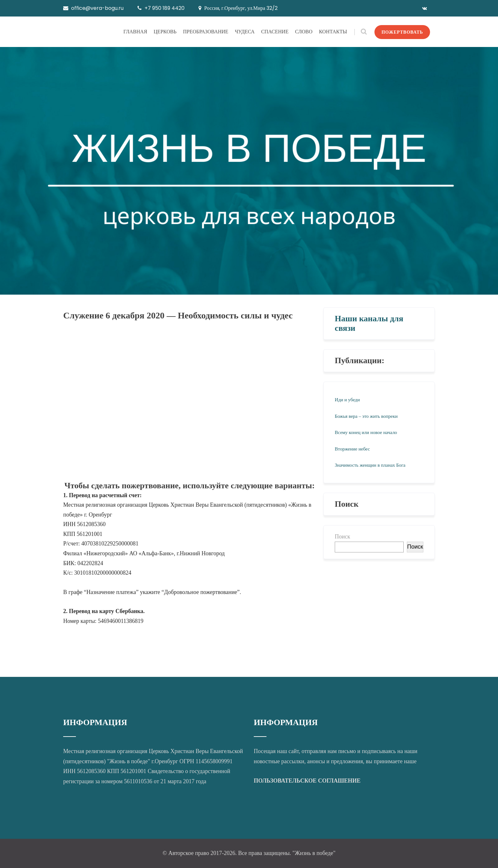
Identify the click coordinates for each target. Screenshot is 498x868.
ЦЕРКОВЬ (165, 32)
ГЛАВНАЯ (135, 32)
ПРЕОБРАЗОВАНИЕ (206, 32)
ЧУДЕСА (245, 32)
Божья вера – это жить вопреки (366, 416)
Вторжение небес (352, 449)
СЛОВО (304, 32)
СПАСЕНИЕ (275, 32)
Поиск (342, 537)
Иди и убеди (347, 400)
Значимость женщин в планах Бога (370, 465)
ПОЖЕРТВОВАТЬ (402, 32)
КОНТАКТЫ (333, 32)
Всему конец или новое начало (366, 432)
